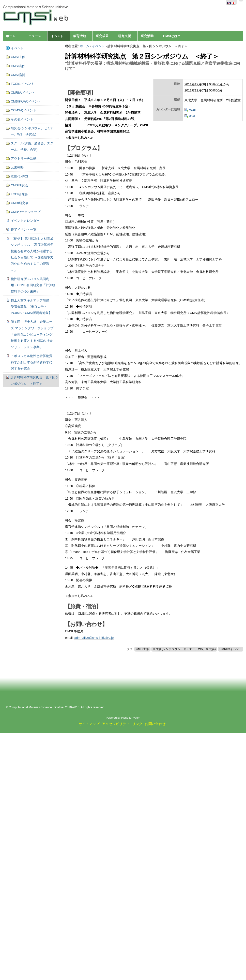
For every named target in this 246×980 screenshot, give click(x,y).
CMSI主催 (142, 649)
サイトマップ (89, 724)
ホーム (11, 36)
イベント (57, 36)
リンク (137, 724)
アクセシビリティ (116, 724)
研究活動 (147, 36)
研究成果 (102, 36)
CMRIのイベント (231, 649)
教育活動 (79, 36)
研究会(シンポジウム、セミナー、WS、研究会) (184, 649)
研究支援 (124, 36)
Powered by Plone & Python (123, 718)
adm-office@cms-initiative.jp (94, 638)
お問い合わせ (155, 724)
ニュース (35, 36)
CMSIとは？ (172, 36)
